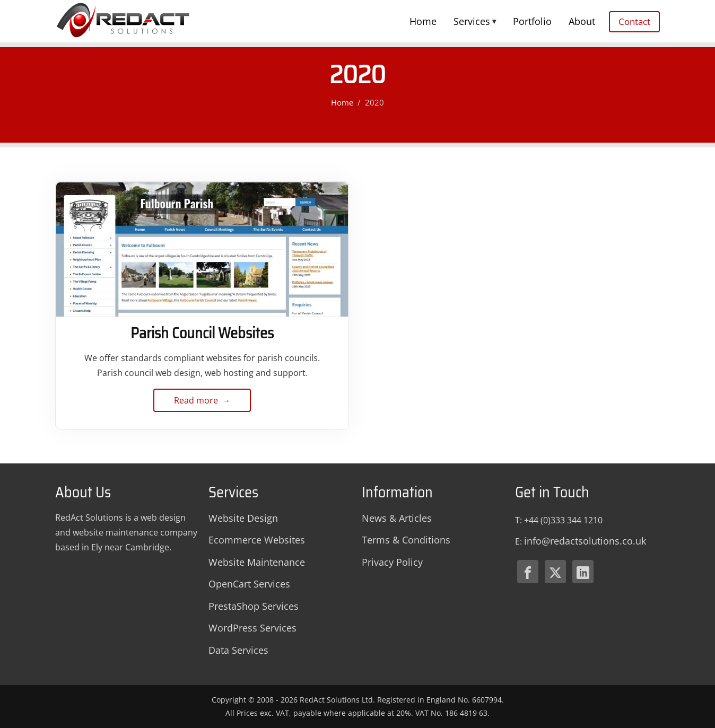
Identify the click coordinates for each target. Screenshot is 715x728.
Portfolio (532, 21)
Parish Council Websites (202, 333)
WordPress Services (252, 628)
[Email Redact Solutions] (585, 541)
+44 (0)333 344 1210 (563, 520)
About (582, 21)
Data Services (238, 650)
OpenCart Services (249, 584)
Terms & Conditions (406, 540)
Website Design (243, 518)
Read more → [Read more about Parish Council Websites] (202, 403)
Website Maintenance (257, 562)
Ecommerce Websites (257, 540)
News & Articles (397, 518)
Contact (634, 21)
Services (475, 21)
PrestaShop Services (254, 606)
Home (423, 21)
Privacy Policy (392, 562)
